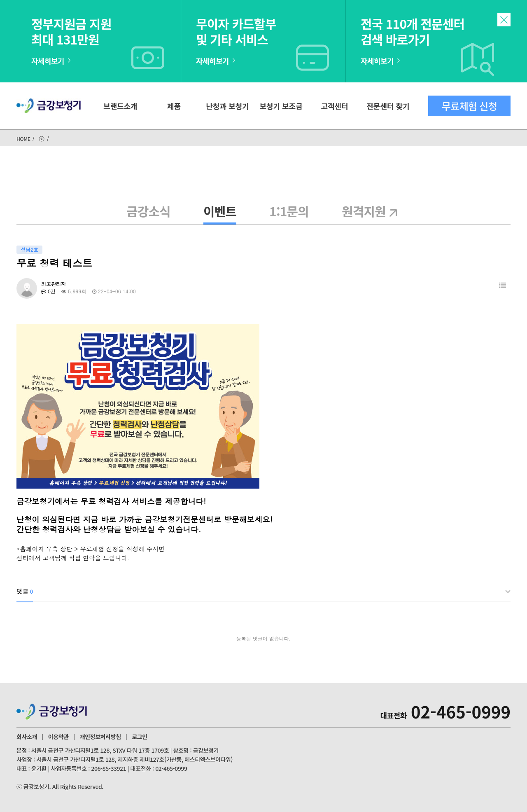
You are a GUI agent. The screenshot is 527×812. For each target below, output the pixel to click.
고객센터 (334, 106)
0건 (48, 291)
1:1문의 (289, 211)
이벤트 (220, 211)
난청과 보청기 (227, 106)
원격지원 (371, 211)
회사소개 (27, 737)
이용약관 (58, 737)
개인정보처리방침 (100, 737)
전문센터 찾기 (388, 106)
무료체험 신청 (469, 106)
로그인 (139, 737)
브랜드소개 (120, 106)
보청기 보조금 (281, 106)
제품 (174, 106)
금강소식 (148, 211)
